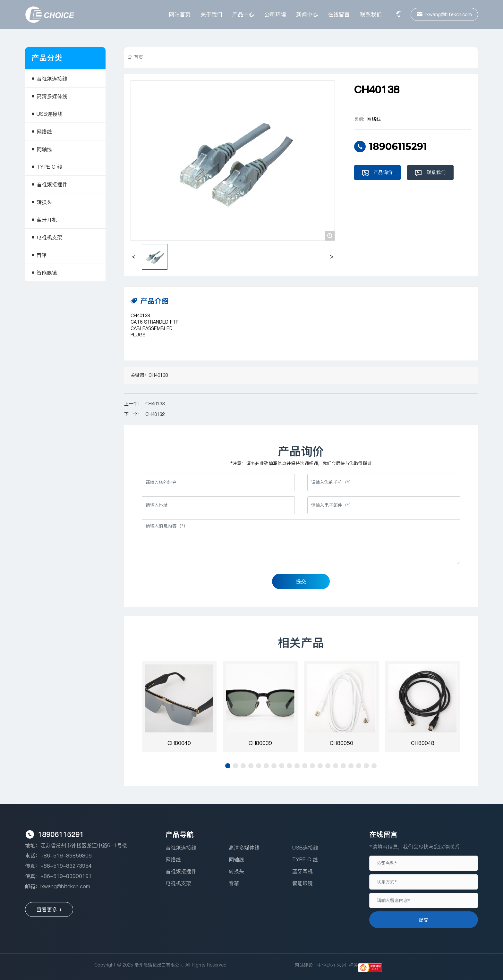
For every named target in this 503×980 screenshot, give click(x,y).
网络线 (374, 119)
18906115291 (398, 146)
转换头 (236, 871)
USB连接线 (305, 848)
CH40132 (155, 414)
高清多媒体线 (244, 848)
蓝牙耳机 (303, 871)
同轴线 (236, 859)
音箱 (234, 883)
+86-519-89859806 (66, 856)
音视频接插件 (181, 871)
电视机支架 (178, 883)
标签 (354, 965)
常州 (341, 965)
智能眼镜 (303, 883)
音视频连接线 (181, 848)
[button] (228, 766)
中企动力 (326, 965)
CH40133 (155, 404)
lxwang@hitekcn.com (65, 886)
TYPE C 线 (305, 859)
